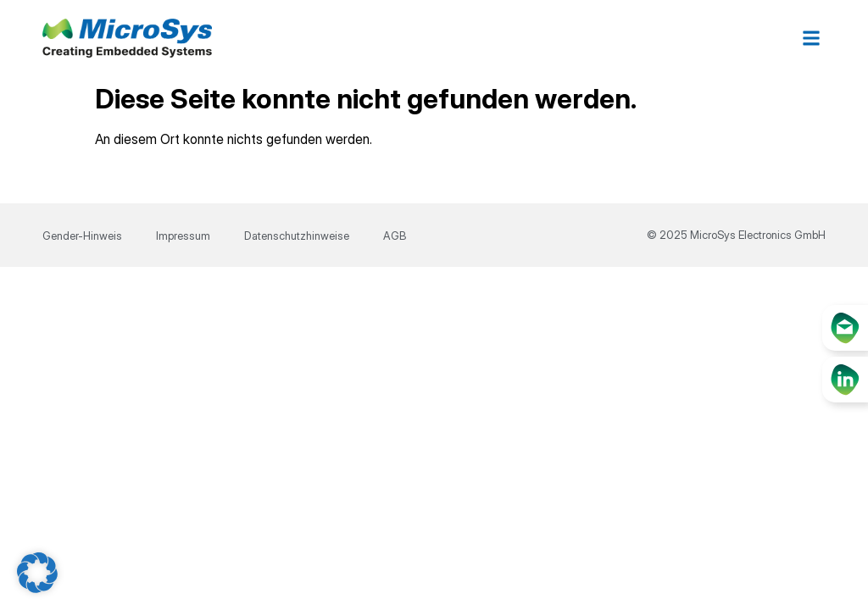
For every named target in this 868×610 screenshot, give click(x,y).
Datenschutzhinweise (297, 236)
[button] (812, 39)
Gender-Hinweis (82, 236)
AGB (395, 236)
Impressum (183, 236)
